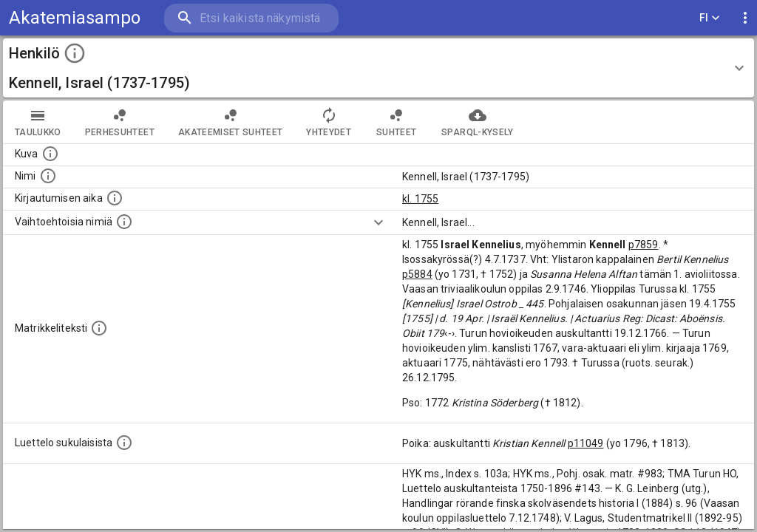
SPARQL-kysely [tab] (477, 122)
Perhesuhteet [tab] (120, 122)
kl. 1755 (420, 199)
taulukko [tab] (38, 122)
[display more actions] (745, 18)
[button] (378, 68)
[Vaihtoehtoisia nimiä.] (124, 222)
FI (710, 18)
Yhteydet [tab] (329, 122)
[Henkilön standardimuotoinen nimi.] (48, 176)
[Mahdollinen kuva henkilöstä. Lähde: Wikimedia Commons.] (50, 154)
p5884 (417, 274)
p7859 (644, 245)
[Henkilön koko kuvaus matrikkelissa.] (99, 328)
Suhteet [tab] (396, 122)
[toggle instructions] (75, 53)
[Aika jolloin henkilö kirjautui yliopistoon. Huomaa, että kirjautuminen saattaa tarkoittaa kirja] (115, 198)
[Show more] (378, 222)
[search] (251, 18)
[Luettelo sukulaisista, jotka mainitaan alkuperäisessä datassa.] (124, 443)
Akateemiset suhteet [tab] (231, 122)
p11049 (586, 443)
